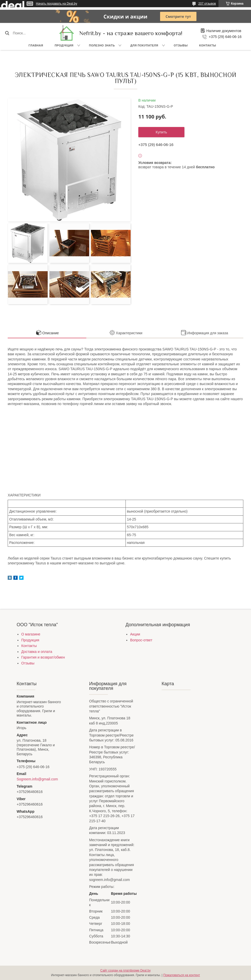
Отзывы (181, 45)
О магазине (31, 634)
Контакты (208, 45)
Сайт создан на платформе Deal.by (126, 971)
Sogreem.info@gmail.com (37, 779)
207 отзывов (207, 4)
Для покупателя (144, 45)
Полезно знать (102, 45)
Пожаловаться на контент (181, 975)
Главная (36, 45)
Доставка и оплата (37, 652)
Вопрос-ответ (141, 640)
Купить (161, 132)
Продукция (64, 45)
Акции (135, 634)
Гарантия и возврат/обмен (43, 657)
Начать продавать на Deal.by (56, 4)
